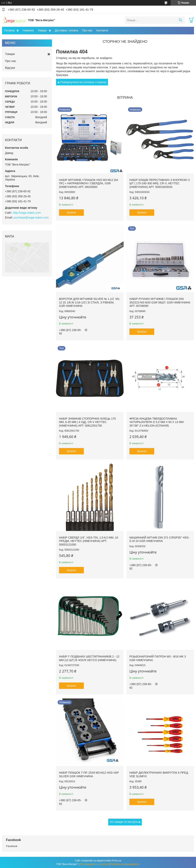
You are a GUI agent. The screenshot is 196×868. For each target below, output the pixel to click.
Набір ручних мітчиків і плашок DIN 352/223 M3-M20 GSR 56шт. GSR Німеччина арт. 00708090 (160, 302)
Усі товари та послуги (124, 822)
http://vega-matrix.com (27, 213)
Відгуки (10, 68)
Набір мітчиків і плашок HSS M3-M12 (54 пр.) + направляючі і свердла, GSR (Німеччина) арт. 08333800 (88, 183)
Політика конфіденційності (125, 864)
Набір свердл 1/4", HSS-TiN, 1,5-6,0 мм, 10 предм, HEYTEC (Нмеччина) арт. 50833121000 (89, 541)
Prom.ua (117, 861)
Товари (42, 30)
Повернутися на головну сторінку (83, 82)
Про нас (87, 30)
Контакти (102, 30)
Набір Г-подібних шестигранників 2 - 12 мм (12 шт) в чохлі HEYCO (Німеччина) (89, 658)
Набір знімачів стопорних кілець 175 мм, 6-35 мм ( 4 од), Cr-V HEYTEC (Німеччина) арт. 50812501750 (87, 422)
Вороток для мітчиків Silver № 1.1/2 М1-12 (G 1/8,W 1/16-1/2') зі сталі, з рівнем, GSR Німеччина (90, 302)
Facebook (12, 846)
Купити (71, 213)
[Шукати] (180, 20)
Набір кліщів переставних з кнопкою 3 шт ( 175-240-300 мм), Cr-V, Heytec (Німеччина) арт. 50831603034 (159, 183)
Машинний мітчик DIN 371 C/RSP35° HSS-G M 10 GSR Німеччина (159, 539)
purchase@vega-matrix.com (31, 217)
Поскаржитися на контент (94, 864)
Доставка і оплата (66, 30)
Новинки (28, 30)
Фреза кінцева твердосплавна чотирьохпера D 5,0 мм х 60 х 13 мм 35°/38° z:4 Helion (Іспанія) (156, 422)
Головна (9, 30)
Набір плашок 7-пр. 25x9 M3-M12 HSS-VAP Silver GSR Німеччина (89, 774)
